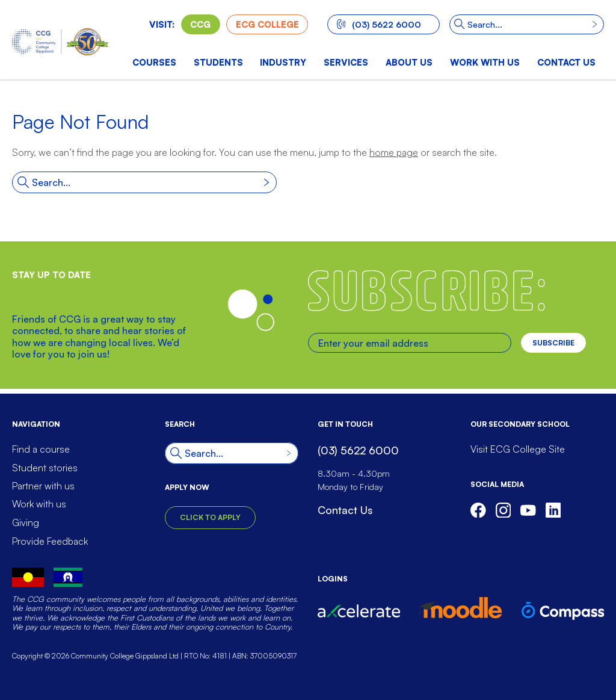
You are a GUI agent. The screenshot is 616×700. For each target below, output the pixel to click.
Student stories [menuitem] (45, 468)
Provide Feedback (50, 541)
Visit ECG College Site (518, 449)
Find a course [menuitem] (41, 449)
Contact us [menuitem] (566, 62)
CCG (200, 24)
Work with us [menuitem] (485, 62)
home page (394, 152)
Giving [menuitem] (26, 522)
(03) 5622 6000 (379, 24)
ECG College (267, 24)
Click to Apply (210, 517)
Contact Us (345, 510)
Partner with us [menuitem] (43, 486)
